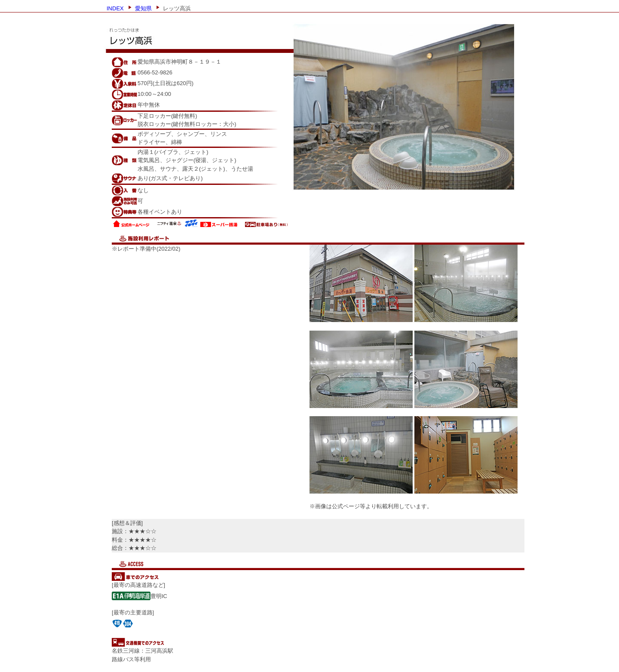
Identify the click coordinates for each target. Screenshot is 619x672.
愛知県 (143, 8)
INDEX (115, 8)
